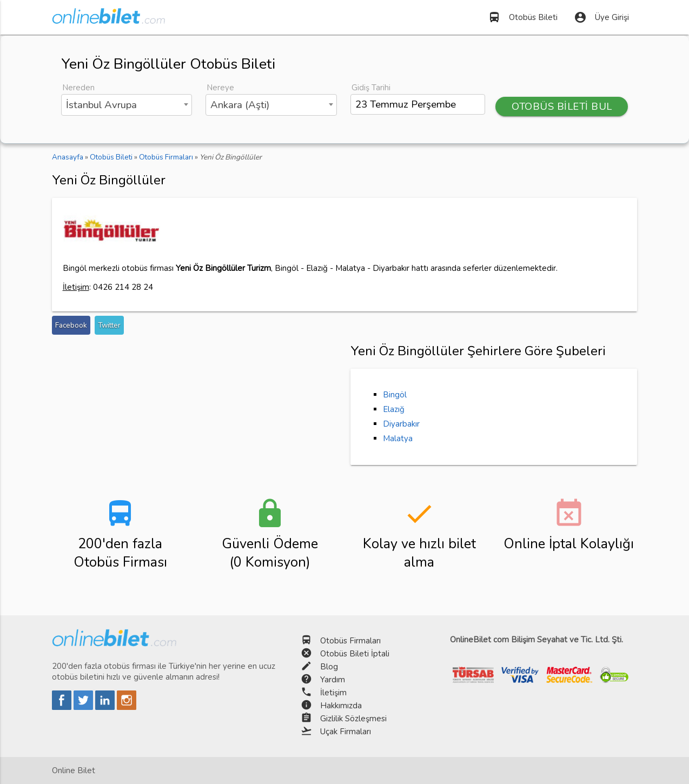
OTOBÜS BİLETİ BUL (562, 107)
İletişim (333, 693)
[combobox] (127, 105)
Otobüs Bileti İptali (355, 654)
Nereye (220, 88)
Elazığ (394, 409)
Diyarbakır (401, 424)
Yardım (333, 680)
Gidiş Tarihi (371, 88)
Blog (329, 667)
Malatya (398, 438)
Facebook (71, 325)
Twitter (109, 325)
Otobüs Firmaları (350, 641)
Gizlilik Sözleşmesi (353, 719)
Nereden (78, 88)
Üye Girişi (601, 17)
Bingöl (395, 395)
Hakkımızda (341, 706)
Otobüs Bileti (523, 17)
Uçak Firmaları (346, 732)
